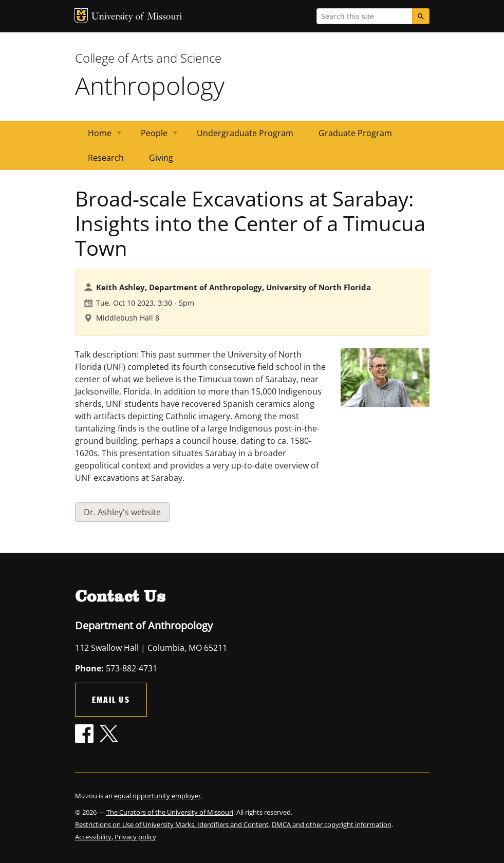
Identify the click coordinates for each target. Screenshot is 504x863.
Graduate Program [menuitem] (355, 133)
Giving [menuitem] (161, 158)
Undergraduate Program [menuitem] (245, 133)
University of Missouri (137, 17)
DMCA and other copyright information (332, 824)
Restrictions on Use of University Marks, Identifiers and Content (172, 824)
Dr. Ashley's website (122, 512)
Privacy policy (135, 837)
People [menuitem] (153, 136)
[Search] (421, 16)
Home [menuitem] (98, 136)
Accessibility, (94, 837)
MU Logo (81, 16)
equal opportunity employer (157, 796)
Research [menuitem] (106, 158)
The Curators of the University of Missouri (170, 812)
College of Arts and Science (148, 58)
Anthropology (150, 86)
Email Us (111, 699)
